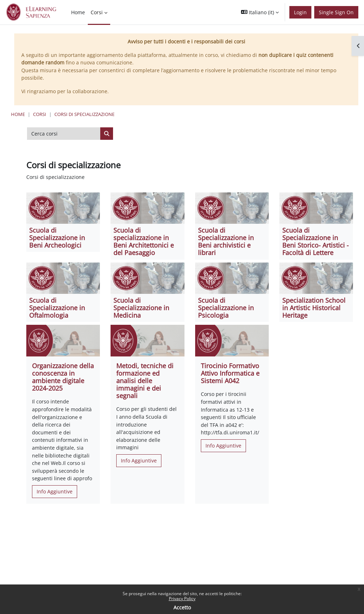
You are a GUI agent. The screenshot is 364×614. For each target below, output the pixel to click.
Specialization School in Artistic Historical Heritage (314, 308)
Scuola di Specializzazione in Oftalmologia (57, 308)
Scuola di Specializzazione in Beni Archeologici (57, 238)
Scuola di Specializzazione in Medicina (141, 308)
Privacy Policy (182, 599)
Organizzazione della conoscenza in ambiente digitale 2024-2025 (63, 377)
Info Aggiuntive (55, 491)
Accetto (182, 607)
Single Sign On (336, 12)
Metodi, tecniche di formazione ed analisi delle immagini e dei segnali (145, 381)
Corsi (40, 114)
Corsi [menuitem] (97, 12)
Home (18, 114)
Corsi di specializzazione (84, 114)
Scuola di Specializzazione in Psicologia (226, 308)
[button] (260, 12)
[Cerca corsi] (64, 134)
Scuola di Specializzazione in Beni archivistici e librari (226, 241)
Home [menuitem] (78, 12)
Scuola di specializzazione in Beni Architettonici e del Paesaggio (144, 241)
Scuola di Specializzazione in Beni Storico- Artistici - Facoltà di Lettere (315, 241)
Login (300, 12)
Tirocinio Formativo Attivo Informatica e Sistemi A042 (230, 373)
